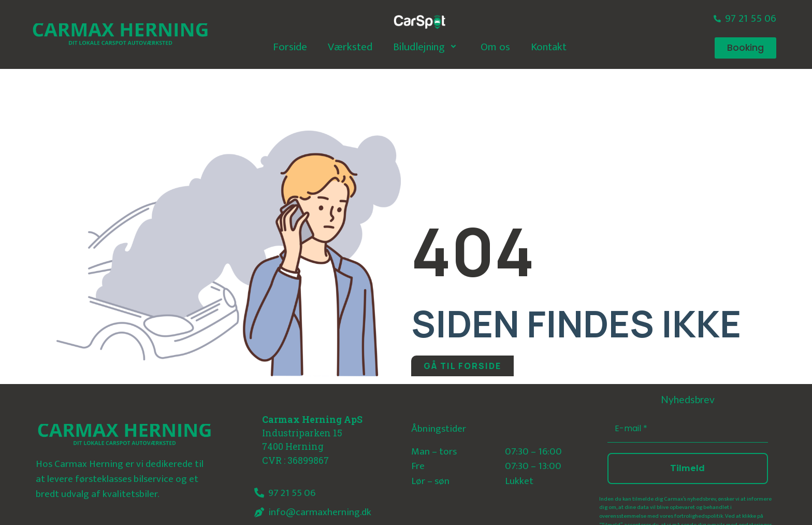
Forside (290, 47)
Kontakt (549, 47)
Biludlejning (426, 47)
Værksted (350, 47)
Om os (495, 47)
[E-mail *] (688, 429)
